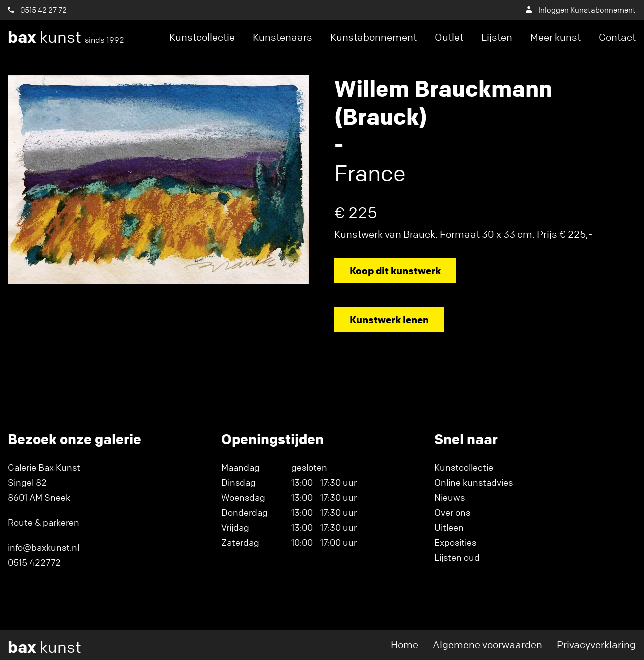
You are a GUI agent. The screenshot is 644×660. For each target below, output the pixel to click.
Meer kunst (556, 37)
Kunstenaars (283, 37)
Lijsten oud (457, 557)
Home (405, 645)
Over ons (452, 512)
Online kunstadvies (474, 482)
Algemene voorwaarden (488, 645)
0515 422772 (34, 562)
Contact (617, 37)
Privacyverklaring (596, 645)
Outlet (449, 37)
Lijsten (497, 37)
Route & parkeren (44, 522)
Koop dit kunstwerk (395, 271)
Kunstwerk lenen (389, 320)
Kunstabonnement (374, 37)
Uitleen (449, 527)
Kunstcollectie (202, 37)
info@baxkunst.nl (44, 547)
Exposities (455, 542)
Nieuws (450, 497)
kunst (66, 37)
